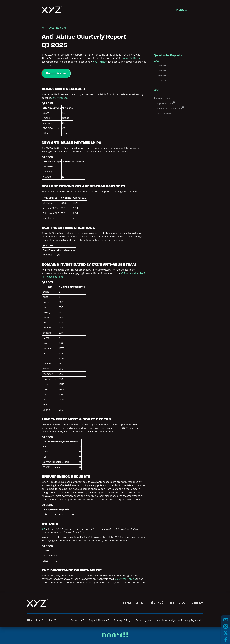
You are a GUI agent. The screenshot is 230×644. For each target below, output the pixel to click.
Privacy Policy (122, 620)
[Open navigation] (182, 10)
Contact (197, 603)
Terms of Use (144, 620)
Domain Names (133, 603)
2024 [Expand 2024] (157, 90)
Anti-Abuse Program (54, 28)
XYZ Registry (100, 62)
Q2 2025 (161, 76)
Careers (76, 620)
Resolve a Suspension (169, 109)
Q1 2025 (161, 80)
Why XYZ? (157, 603)
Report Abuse (56, 73)
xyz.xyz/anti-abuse (132, 58)
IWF (43, 529)
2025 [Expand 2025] (157, 61)
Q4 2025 (161, 66)
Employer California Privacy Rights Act (180, 620)
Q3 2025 (161, 71)
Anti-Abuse (177, 603)
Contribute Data (165, 114)
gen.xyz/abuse (59, 98)
